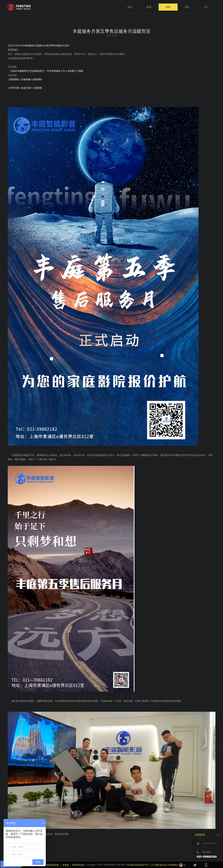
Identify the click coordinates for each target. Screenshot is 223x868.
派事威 (65, 865)
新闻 (168, 7)
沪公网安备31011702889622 (165, 865)
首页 (130, 7)
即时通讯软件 (78, 865)
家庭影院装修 (52, 865)
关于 (206, 7)
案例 (149, 7)
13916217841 (206, 843)
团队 (187, 7)
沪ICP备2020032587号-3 (138, 865)
